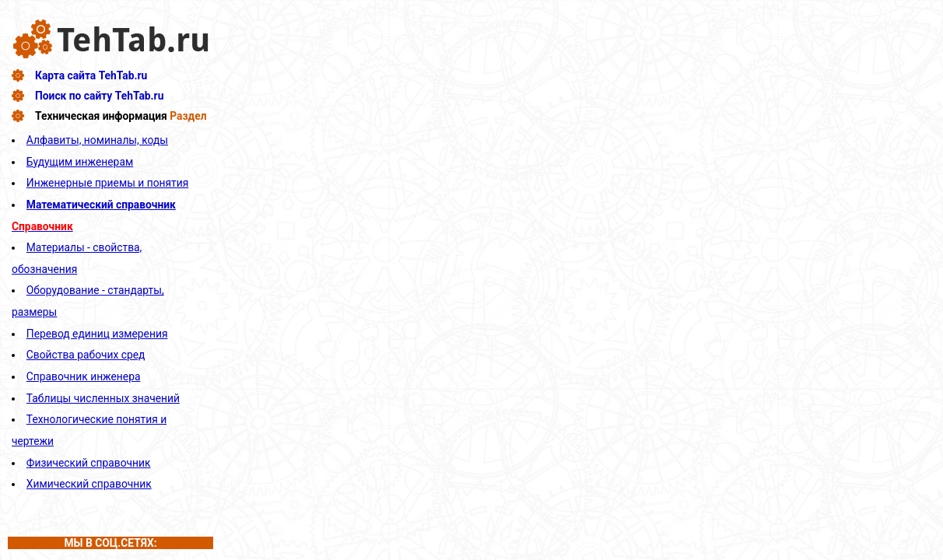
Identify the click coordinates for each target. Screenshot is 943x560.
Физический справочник (89, 463)
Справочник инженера (84, 376)
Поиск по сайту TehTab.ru (99, 96)
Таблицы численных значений (103, 398)
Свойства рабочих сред (86, 355)
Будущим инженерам (80, 162)
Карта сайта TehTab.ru (91, 75)
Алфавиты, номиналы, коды (97, 140)
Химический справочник (89, 484)
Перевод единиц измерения (97, 334)
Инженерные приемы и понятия (107, 183)
